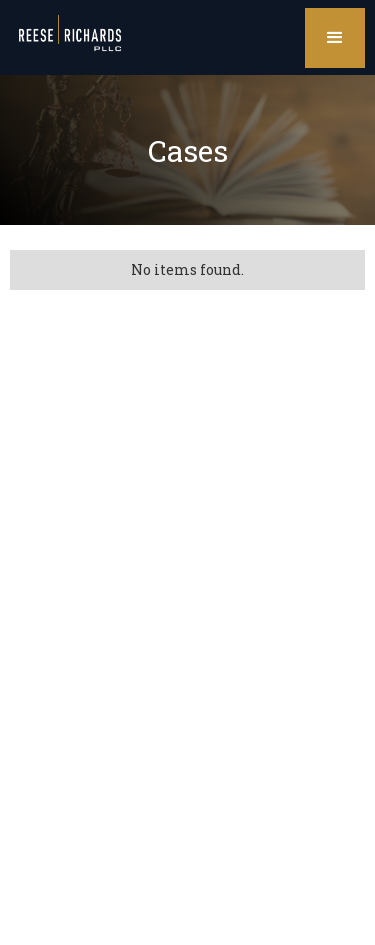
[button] (335, 38)
